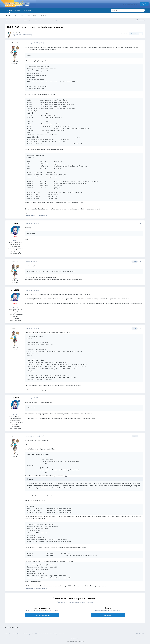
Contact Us (75, 639)
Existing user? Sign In (130, 4)
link (66, 476)
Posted (32, 43)
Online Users (32, 15)
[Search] (121, 10)
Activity (18, 10)
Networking (28, 35)
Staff (23, 15)
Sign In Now (108, 615)
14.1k (15, 240)
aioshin (17, 33)
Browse (9, 11)
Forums (8, 15)
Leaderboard (43, 15)
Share (124, 34)
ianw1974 (15, 223)
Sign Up (144, 4)
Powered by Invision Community (75, 641)
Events (16, 15)
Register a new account (42, 615)
